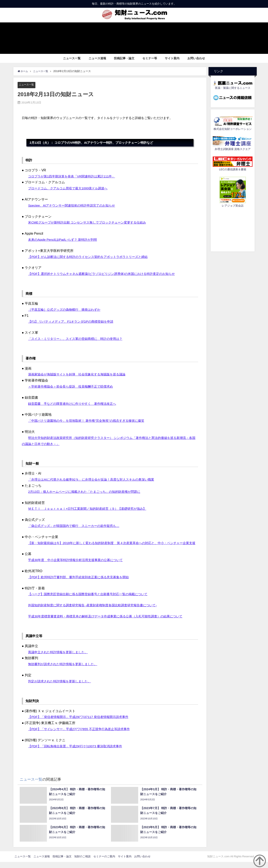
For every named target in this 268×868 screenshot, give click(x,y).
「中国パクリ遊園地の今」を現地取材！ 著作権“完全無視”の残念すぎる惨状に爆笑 (90, 421)
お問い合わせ (196, 58)
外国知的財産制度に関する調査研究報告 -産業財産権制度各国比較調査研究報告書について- (97, 611)
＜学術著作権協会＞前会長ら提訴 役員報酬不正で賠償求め (73, 387)
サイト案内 (172, 58)
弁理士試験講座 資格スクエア (233, 149)
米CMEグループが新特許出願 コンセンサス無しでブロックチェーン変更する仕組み (91, 222)
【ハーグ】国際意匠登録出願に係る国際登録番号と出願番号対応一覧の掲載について (92, 600)
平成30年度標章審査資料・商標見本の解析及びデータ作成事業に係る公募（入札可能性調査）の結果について (110, 622)
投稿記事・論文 (124, 58)
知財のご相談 (82, 862)
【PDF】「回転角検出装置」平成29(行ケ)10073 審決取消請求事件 (78, 752)
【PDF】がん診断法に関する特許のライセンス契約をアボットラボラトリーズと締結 (92, 257)
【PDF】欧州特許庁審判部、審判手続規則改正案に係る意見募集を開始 (82, 583)
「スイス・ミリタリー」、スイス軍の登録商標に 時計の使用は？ (78, 339)
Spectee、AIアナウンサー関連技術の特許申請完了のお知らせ (74, 205)
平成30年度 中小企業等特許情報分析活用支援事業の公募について (79, 566)
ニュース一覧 (72, 58)
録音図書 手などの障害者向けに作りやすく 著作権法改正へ (75, 404)
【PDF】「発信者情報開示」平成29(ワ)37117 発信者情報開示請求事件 (81, 723)
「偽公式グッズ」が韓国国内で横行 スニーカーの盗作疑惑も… (77, 526)
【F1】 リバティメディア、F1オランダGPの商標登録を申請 (73, 322)
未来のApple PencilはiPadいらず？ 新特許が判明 (65, 239)
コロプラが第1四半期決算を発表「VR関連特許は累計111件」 (74, 176)
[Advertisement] (233, 229)
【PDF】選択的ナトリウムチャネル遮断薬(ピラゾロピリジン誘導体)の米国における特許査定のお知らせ (106, 274)
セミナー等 (150, 58)
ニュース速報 (97, 58)
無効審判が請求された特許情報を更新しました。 (65, 670)
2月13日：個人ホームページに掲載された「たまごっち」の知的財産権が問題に (88, 492)
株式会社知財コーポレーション (233, 129)
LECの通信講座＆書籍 (233, 169)
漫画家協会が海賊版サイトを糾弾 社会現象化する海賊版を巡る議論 (80, 374)
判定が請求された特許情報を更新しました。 (62, 687)
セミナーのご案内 (104, 862)
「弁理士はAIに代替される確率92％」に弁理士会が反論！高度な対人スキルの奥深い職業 (95, 480)
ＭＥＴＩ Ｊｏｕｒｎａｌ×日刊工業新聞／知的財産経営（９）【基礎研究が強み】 (91, 509)
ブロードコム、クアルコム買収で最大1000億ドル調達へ (70, 188)
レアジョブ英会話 (233, 206)
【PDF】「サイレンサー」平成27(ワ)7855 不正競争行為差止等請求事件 (82, 735)
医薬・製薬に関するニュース (233, 88)
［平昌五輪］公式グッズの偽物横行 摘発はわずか (67, 309)
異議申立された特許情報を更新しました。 (60, 658)
